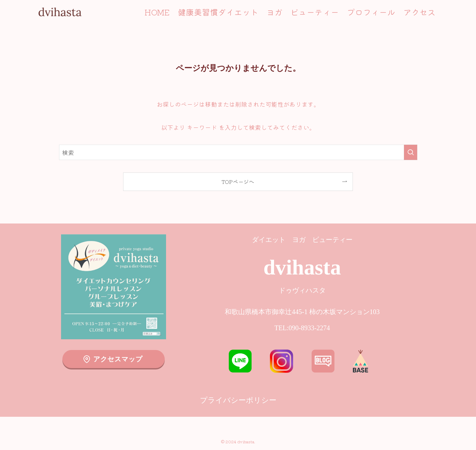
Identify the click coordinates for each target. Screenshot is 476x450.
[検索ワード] (238, 152)
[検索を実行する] (411, 152)
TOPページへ (238, 182)
